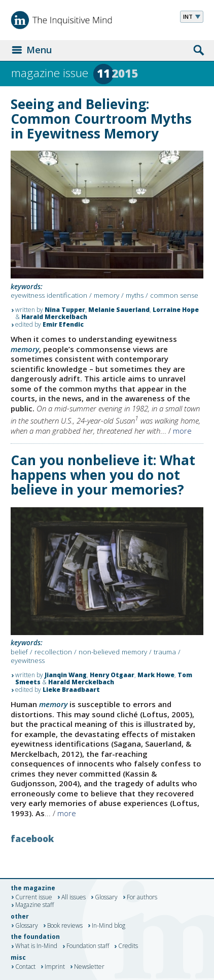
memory (106, 295)
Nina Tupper (65, 310)
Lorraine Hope (176, 310)
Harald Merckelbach (54, 317)
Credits (128, 947)
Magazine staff (34, 905)
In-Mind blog (109, 926)
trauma (165, 652)
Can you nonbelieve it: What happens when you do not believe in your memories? (103, 475)
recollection (53, 652)
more (182, 431)
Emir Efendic (63, 324)
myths (135, 295)
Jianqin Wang (66, 675)
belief (19, 652)
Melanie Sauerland (119, 310)
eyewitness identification (49, 295)
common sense (174, 295)
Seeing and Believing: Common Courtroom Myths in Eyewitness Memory (101, 119)
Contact (25, 967)
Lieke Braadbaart (71, 690)
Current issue (34, 897)
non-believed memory (113, 652)
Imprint (55, 967)
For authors (142, 897)
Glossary (106, 897)
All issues (74, 897)
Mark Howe (156, 675)
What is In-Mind (36, 947)
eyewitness (28, 660)
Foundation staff (88, 947)
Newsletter (89, 967)
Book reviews (65, 926)
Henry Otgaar (112, 675)
